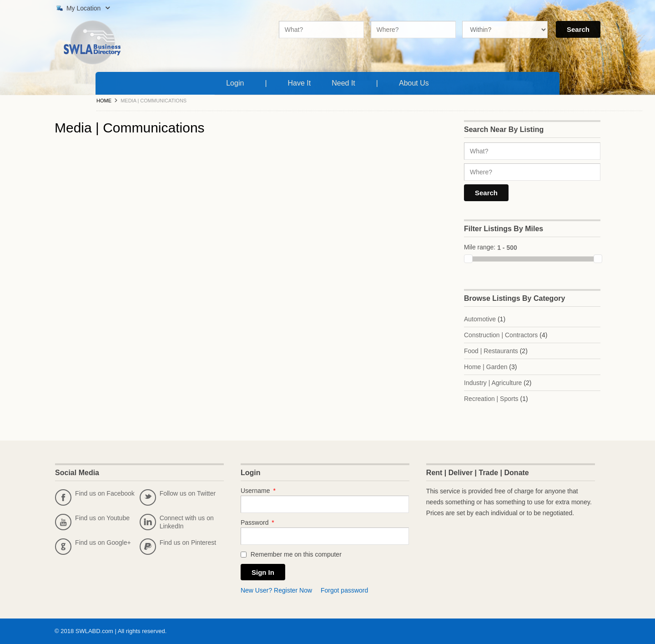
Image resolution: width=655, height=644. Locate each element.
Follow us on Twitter (178, 497)
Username (258, 491)
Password (257, 522)
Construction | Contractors (501, 335)
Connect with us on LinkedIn (177, 522)
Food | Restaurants (491, 351)
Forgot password (344, 590)
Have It (301, 82)
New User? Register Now (276, 590)
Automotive (480, 319)
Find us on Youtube (92, 522)
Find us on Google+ (93, 547)
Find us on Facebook (95, 497)
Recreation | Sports (491, 399)
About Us (416, 82)
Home (104, 101)
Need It (345, 82)
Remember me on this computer (291, 554)
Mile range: (480, 247)
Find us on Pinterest (178, 547)
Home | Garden (486, 367)
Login (235, 83)
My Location (82, 8)
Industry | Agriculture (493, 383)
